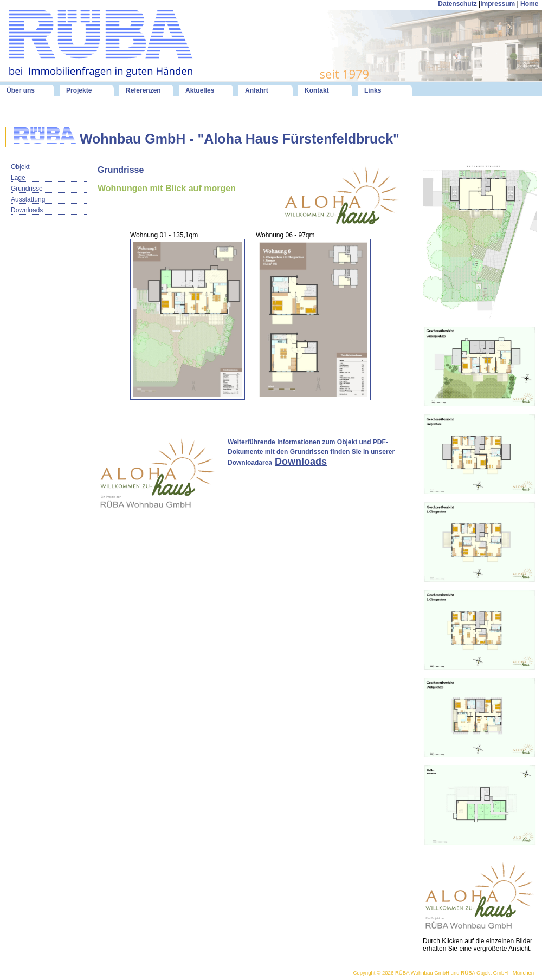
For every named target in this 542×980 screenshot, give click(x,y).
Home (530, 4)
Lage (18, 178)
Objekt (20, 167)
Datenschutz (457, 4)
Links (373, 90)
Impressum (498, 4)
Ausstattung (28, 199)
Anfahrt (257, 90)
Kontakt (317, 90)
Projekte (79, 90)
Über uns (21, 90)
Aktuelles (200, 90)
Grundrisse (27, 189)
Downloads (27, 210)
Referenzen (143, 90)
